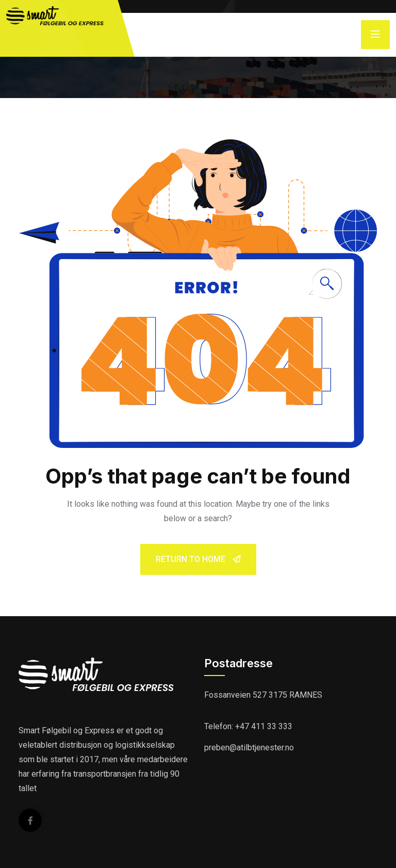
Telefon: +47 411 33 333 (248, 726)
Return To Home (198, 559)
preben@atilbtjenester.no (249, 748)
